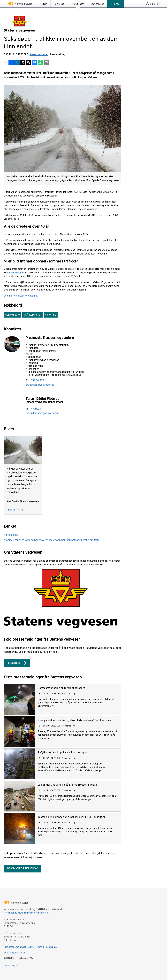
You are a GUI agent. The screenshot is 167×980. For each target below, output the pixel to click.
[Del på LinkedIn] (17, 63)
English (15, 965)
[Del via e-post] (46, 63)
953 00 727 (37, 381)
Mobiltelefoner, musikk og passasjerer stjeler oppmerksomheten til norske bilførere (52, 540)
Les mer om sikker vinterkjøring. (21, 296)
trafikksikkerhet (32, 315)
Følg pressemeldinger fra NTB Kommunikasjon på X (30, 947)
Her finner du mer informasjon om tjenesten (27, 913)
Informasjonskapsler (15, 953)
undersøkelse (14, 273)
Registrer (17, 663)
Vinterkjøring (11, 535)
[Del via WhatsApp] (40, 63)
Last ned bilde (15, 510)
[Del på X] (23, 63)
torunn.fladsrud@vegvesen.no (42, 413)
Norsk (7, 965)
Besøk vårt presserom (23, 868)
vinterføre (51, 315)
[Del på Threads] (29, 63)
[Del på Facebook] (11, 63)
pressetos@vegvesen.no (40, 385)
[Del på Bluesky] (35, 63)
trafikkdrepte (12, 315)
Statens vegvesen (39, 54)
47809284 (37, 409)
